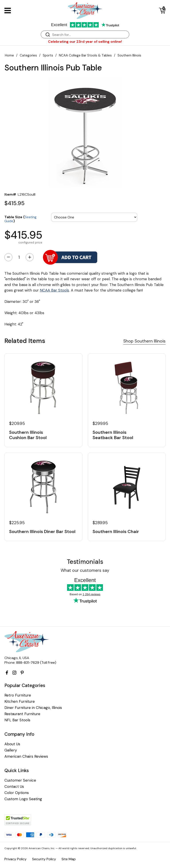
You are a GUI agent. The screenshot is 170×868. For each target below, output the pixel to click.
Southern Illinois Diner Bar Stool (42, 531)
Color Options (17, 793)
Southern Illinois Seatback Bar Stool (113, 435)
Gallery (11, 750)
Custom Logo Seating (23, 799)
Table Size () (20, 219)
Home (9, 55)
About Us (12, 744)
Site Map (69, 859)
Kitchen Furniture (20, 702)
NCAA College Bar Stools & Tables (85, 55)
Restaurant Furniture (22, 714)
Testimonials (85, 562)
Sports (48, 55)
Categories (28, 55)
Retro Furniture (18, 695)
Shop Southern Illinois (144, 341)
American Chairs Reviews (26, 756)
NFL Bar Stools (17, 720)
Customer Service (20, 780)
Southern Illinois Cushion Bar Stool (28, 435)
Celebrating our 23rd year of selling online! (85, 42)
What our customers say (85, 570)
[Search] (89, 35)
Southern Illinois (129, 55)
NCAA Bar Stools (54, 290)
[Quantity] (19, 257)
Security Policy (44, 859)
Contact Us (14, 787)
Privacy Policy (15, 859)
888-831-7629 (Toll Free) (36, 663)
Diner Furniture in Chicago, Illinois (33, 708)
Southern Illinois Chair (116, 531)
